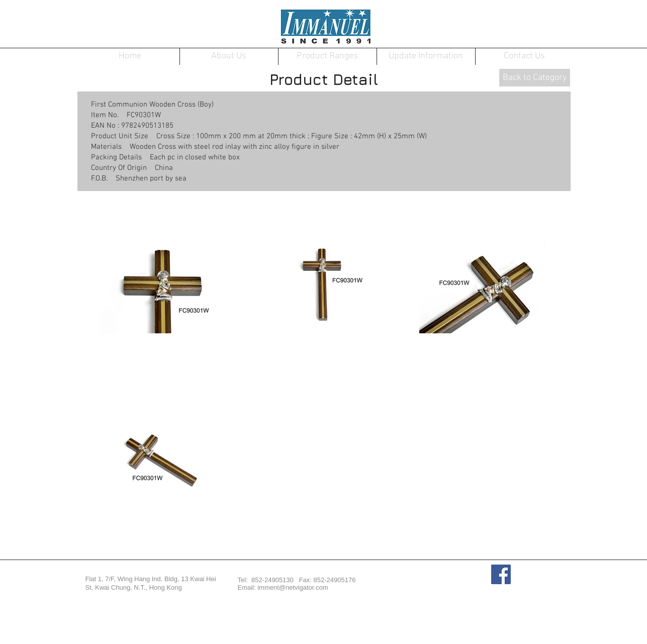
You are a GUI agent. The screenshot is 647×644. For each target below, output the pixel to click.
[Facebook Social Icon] (501, 574)
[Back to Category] (535, 78)
